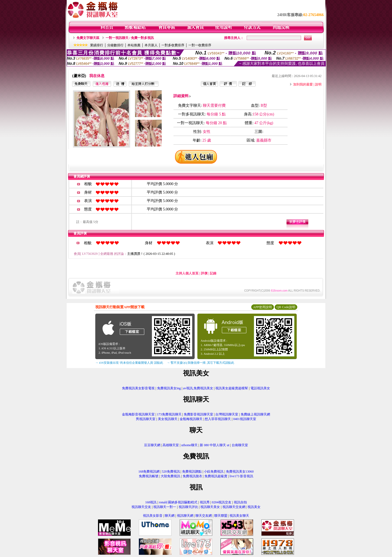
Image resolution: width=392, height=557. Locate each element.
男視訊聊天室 (146, 419)
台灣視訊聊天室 (227, 414)
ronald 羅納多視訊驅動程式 (178, 502)
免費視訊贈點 (192, 472)
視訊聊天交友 (141, 507)
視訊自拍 (240, 502)
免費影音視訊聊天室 (198, 414)
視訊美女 (254, 507)
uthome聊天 (189, 445)
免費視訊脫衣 (192, 476)
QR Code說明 (286, 307)
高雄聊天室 (171, 445)
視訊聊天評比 (188, 507)
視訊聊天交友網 (234, 507)
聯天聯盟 (221, 516)
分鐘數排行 (115, 45)
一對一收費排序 (200, 45)
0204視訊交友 (222, 502)
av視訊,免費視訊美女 (198, 388)
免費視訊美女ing (169, 388)
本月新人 (151, 45)
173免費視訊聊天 (169, 414)
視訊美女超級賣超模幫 (232, 388)
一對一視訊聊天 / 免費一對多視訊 (130, 38)
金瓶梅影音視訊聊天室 (138, 414)
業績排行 (97, 45)
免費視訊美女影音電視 (138, 388)
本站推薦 (134, 45)
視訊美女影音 (153, 516)
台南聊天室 (240, 445)
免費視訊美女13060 (240, 472)
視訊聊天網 (185, 516)
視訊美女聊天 (239, 516)
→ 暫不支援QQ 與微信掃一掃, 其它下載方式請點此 (200, 363)
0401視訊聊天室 (245, 419)
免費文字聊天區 (88, 38)
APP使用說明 (262, 307)
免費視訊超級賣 (216, 476)
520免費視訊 (171, 472)
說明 (318, 84)
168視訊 (151, 502)
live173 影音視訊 (241, 476)
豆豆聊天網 (152, 445)
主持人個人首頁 (187, 273)
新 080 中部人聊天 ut (215, 445)
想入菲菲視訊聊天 (218, 419)
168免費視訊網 (149, 472)
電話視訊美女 (260, 388)
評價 (204, 273)
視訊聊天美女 (210, 507)
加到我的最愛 (303, 84)
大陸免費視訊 (170, 476)
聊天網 (170, 516)
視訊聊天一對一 (165, 507)
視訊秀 (205, 502)
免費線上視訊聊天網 (255, 414)
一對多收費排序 (173, 45)
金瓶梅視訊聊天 (191, 419)
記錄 (213, 273)
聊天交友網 (204, 516)
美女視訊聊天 (168, 419)
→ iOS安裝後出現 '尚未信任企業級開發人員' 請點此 (129, 363)
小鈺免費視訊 (214, 472)
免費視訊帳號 (149, 476)
